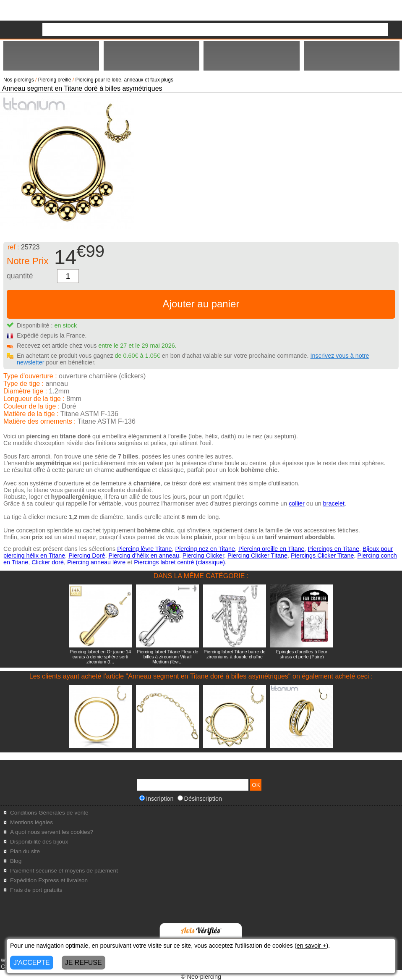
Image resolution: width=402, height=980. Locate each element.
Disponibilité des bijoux (39, 842)
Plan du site (25, 851)
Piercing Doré (87, 556)
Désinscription (200, 799)
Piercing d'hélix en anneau (144, 556)
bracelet (334, 503)
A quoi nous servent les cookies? (52, 832)
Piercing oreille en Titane (271, 549)
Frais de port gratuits (36, 890)
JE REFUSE (84, 963)
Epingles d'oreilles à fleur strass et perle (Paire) (302, 654)
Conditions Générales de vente (49, 813)
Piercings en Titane (334, 549)
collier (297, 503)
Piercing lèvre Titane (144, 549)
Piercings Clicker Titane (322, 556)
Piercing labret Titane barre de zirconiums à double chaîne (234, 654)
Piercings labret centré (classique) (179, 562)
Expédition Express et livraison (49, 880)
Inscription (157, 799)
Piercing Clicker (203, 556)
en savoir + (312, 946)
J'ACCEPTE (32, 963)
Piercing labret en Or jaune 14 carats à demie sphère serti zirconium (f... (100, 657)
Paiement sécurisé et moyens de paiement (64, 871)
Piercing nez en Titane (205, 549)
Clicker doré (48, 562)
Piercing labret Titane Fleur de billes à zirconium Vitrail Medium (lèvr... (168, 657)
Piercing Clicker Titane (257, 556)
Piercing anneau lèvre (96, 562)
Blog (16, 861)
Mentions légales (31, 822)
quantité (20, 276)
